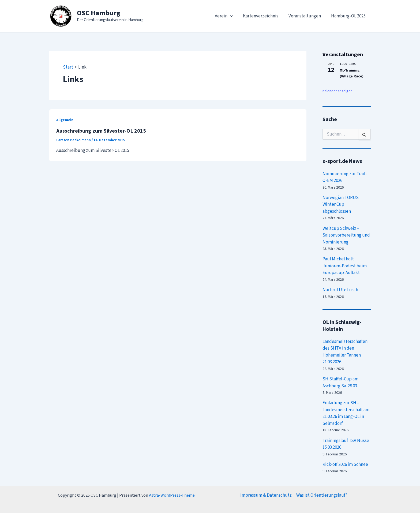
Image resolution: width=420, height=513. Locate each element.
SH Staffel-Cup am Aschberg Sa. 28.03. (340, 383)
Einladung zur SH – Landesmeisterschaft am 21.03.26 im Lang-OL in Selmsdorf (346, 413)
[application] (234, 16)
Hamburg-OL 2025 (349, 16)
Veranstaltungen (306, 16)
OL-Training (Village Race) (352, 74)
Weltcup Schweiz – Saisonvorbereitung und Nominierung (346, 235)
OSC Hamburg (99, 13)
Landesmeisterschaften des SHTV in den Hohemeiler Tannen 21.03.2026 (345, 352)
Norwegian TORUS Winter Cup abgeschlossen (341, 205)
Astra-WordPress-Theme (172, 495)
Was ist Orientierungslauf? (322, 495)
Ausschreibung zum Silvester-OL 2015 (101, 131)
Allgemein (65, 120)
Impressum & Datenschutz (266, 495)
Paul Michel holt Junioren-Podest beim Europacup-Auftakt (345, 266)
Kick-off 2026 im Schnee (345, 465)
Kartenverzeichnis (263, 16)
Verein (228, 16)
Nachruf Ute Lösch (340, 290)
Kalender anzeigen (337, 91)
